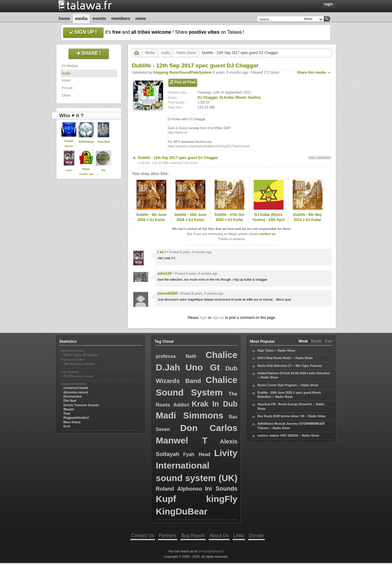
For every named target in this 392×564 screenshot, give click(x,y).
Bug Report (193, 536)
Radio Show (186, 53)
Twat (67, 414)
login (203, 318)
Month (317, 341)
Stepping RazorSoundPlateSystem (182, 72)
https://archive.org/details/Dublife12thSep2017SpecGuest (209, 146)
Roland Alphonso (179, 489)
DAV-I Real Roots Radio (275, 358)
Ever (329, 341)
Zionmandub (73, 397)
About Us (219, 536)
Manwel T (182, 440)
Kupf (166, 499)
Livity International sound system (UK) (197, 465)
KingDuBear (182, 511)
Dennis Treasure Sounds (81, 405)
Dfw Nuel (70, 401)
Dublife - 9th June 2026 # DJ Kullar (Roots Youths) (151, 220)
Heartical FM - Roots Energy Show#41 (285, 404)
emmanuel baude (76, 388)
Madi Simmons (190, 415)
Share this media (312, 72)
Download (324, 158)
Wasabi (69, 409)
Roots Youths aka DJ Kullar (86, 174)
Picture (67, 88)
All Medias (70, 66)
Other (66, 95)
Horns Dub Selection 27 (275, 366)
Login (329, 4)
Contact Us (143, 536)
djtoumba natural (76, 392)
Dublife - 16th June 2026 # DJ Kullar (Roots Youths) (190, 220)
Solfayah (168, 454)
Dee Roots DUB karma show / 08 (281, 416)
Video (66, 81)
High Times (266, 351)
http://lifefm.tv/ (178, 132)
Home (64, 18)
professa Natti (176, 356)
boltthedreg (86, 142)
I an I (69, 170)
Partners (168, 536)
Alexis (229, 441)
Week (303, 341)
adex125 (165, 273)
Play (312, 158)
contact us (267, 234)
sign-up (218, 318)
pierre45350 (168, 293)
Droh (67, 426)
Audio (66, 73)
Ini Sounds (221, 489)
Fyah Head (197, 454)
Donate (256, 536)
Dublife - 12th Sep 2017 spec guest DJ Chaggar (178, 158)
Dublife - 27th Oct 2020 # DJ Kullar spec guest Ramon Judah (229, 222)
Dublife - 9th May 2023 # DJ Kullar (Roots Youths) (307, 220)
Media (81, 18)
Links (239, 536)
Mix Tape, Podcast (309, 366)
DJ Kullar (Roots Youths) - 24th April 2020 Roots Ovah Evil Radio (268, 222)
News (141, 18)
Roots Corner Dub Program (277, 385)
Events (99, 18)
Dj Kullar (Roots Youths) (240, 98)
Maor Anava (72, 422)
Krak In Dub (214, 404)
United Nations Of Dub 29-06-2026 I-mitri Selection (294, 373)
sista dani (103, 142)
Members (121, 18)
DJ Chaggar (208, 98)
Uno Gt (203, 367)
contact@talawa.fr (211, 551)
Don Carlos (209, 428)
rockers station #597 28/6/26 (278, 436)
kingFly (222, 499)
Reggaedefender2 (76, 418)
